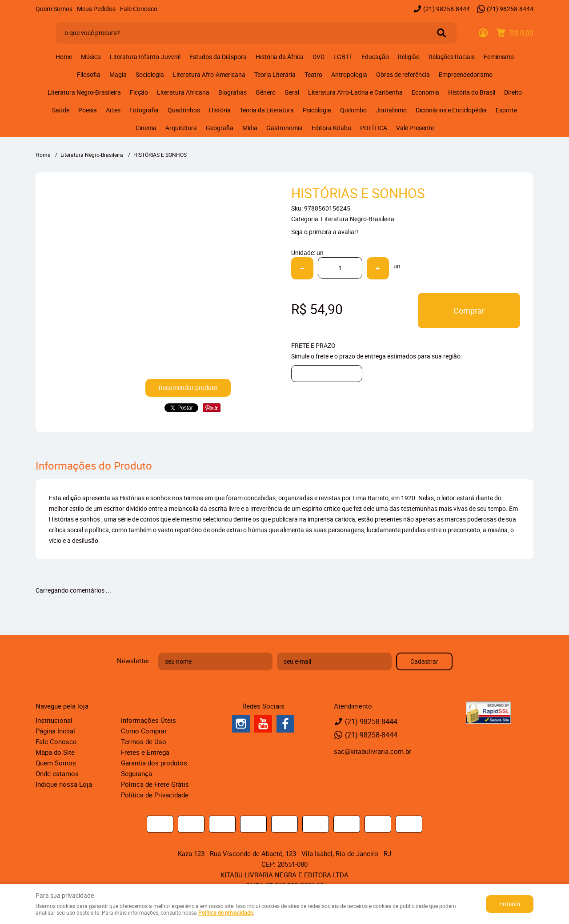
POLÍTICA (374, 128)
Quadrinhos (184, 110)
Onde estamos (57, 773)
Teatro (313, 74)
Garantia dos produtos (154, 763)
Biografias (232, 92)
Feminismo (499, 57)
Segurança (136, 773)
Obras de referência (403, 74)
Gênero (266, 92)
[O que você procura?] (441, 33)
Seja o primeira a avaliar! (325, 232)
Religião (409, 57)
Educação (375, 57)
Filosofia (89, 74)
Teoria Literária (275, 74)
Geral (292, 92)
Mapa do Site (55, 752)
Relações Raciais (452, 57)
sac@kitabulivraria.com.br (373, 751)
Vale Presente (415, 128)
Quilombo (353, 110)
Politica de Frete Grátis (155, 784)
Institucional (54, 720)
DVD (319, 57)
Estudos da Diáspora (218, 57)
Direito (513, 92)
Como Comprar (144, 731)
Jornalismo (391, 110)
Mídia (250, 128)
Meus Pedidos (96, 9)
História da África (280, 57)
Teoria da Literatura (267, 110)
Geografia (220, 128)
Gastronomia (284, 128)
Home (64, 57)
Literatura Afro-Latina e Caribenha (355, 92)
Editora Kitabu (331, 128)
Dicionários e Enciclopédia (451, 110)
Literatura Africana (183, 92)
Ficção (139, 92)
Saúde (61, 110)
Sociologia (150, 74)
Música (91, 57)
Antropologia (349, 74)
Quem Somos (54, 9)
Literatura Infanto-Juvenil (145, 57)
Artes (113, 110)
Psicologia (317, 110)
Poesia (88, 110)
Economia (425, 92)
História (220, 110)
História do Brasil (472, 92)
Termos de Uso (144, 741)
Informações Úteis (148, 720)
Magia (118, 74)
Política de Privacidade (155, 795)
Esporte (506, 110)
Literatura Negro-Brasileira (84, 92)
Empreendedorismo (466, 74)
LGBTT (343, 57)
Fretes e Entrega (145, 752)
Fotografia (144, 110)
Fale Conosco (139, 9)
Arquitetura (181, 128)
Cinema (146, 128)
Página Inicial (55, 731)
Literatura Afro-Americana (209, 74)
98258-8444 (447, 9)
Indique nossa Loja (64, 784)
